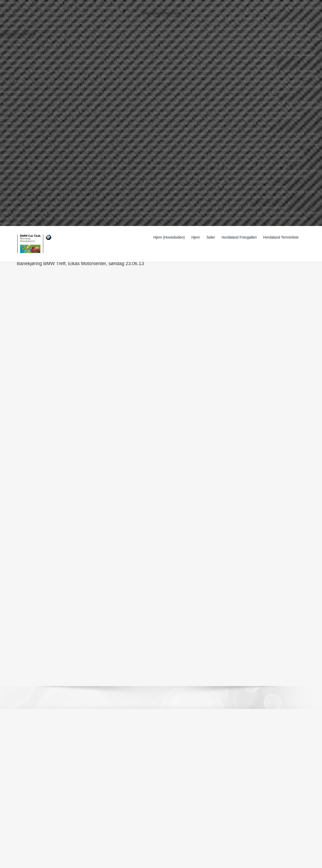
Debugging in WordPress (162, 13)
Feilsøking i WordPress (17, 34)
